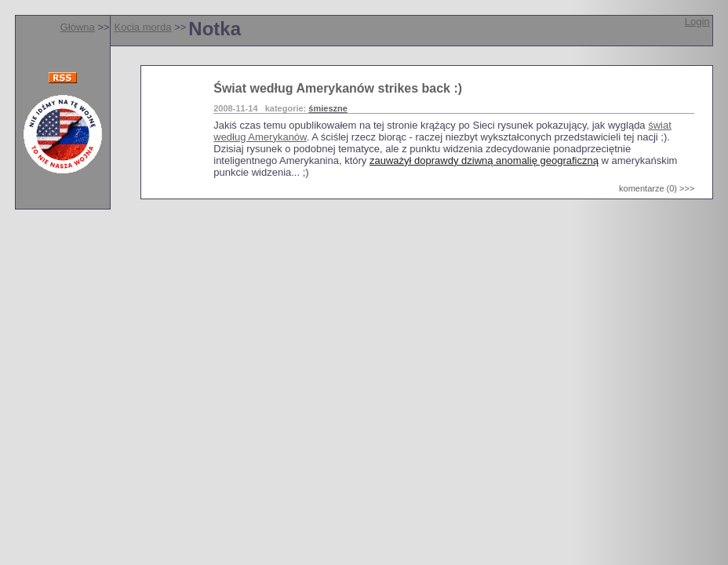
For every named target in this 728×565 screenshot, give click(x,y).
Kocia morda (143, 27)
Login (697, 22)
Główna (78, 27)
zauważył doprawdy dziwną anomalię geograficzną (484, 160)
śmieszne (328, 108)
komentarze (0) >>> (657, 188)
